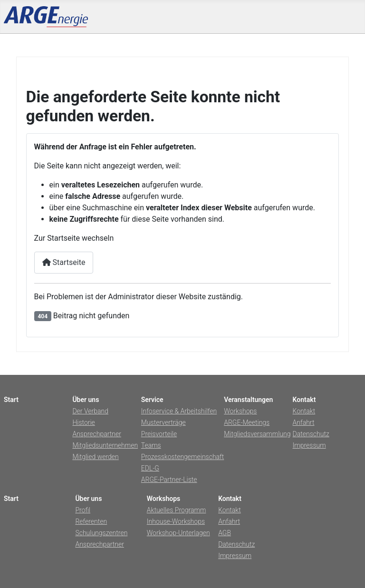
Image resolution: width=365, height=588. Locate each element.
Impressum (309, 445)
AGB (225, 533)
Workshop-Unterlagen (178, 533)
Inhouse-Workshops (176, 521)
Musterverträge (163, 422)
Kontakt (304, 411)
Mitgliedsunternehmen (105, 445)
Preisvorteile (159, 434)
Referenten (91, 521)
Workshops (240, 411)
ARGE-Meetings (247, 422)
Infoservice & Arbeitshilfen (179, 411)
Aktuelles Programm (177, 510)
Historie (83, 422)
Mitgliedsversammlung (257, 434)
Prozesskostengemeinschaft (182, 457)
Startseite (64, 262)
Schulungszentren (101, 533)
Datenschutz (311, 434)
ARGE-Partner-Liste (169, 480)
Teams (151, 445)
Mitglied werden (95, 457)
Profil (83, 510)
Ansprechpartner (96, 434)
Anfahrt (304, 422)
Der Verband (90, 411)
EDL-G (150, 468)
